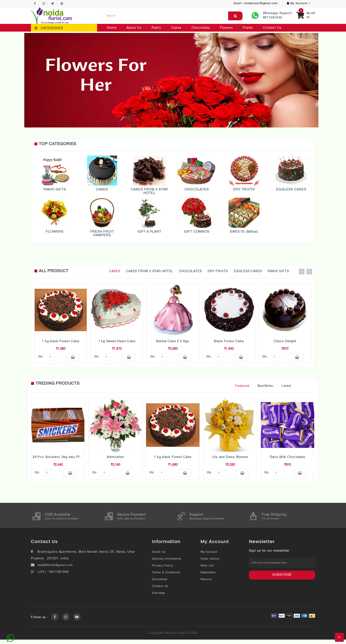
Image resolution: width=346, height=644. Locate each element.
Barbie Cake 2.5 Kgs (173, 341)
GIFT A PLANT (149, 232)
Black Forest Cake (229, 341)
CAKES (102, 189)
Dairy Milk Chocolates (288, 459)
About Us (134, 28)
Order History (210, 563)
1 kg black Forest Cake (61, 341)
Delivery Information (167, 563)
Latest (286, 388)
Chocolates (201, 28)
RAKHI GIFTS (55, 189)
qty (40, 357)
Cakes (176, 28)
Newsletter (208, 577)
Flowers (227, 28)
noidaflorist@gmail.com (261, 3)
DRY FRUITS (244, 189)
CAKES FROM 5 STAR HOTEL (149, 191)
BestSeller (265, 388)
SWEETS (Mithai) (244, 232)
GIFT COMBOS (197, 232)
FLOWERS (55, 232)
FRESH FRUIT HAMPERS (102, 234)
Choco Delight (285, 341)
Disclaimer (160, 584)
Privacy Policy (163, 570)
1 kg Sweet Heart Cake (117, 341)
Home (112, 28)
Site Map (158, 597)
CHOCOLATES (197, 189)
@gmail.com (64, 570)
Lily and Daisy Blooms (230, 459)
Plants (248, 28)
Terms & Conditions (166, 577)
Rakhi (156, 28)
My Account (209, 556)
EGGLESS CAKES (291, 189)
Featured (242, 388)
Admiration (115, 459)
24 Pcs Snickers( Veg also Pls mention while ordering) (76, 459)
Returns (206, 584)
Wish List (207, 570)
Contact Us (272, 28)
